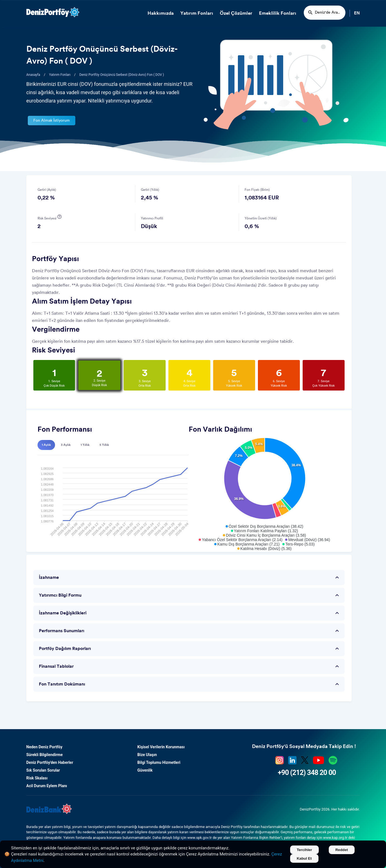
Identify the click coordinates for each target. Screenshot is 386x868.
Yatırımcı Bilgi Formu (190, 595)
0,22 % (46, 198)
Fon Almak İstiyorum (52, 121)
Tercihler (304, 850)
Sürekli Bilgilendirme (45, 755)
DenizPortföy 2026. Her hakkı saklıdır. (330, 809)
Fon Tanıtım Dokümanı (190, 684)
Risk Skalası (37, 778)
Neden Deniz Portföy (44, 747)
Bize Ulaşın (147, 755)
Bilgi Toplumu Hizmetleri (159, 762)
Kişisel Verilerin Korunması (161, 747)
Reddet (342, 850)
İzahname (190, 577)
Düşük (149, 226)
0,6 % (252, 226)
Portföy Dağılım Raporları (190, 649)
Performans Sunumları (190, 631)
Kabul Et (304, 858)
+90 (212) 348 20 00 (307, 773)
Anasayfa (33, 75)
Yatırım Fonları (197, 13)
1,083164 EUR (262, 198)
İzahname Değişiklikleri (190, 613)
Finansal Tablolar (190, 666)
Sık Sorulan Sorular (43, 770)
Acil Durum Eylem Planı (47, 786)
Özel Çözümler (236, 13)
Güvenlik (145, 770)
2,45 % (150, 198)
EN (357, 13)
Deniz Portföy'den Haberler (50, 762)
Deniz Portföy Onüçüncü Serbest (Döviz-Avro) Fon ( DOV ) (121, 75)
